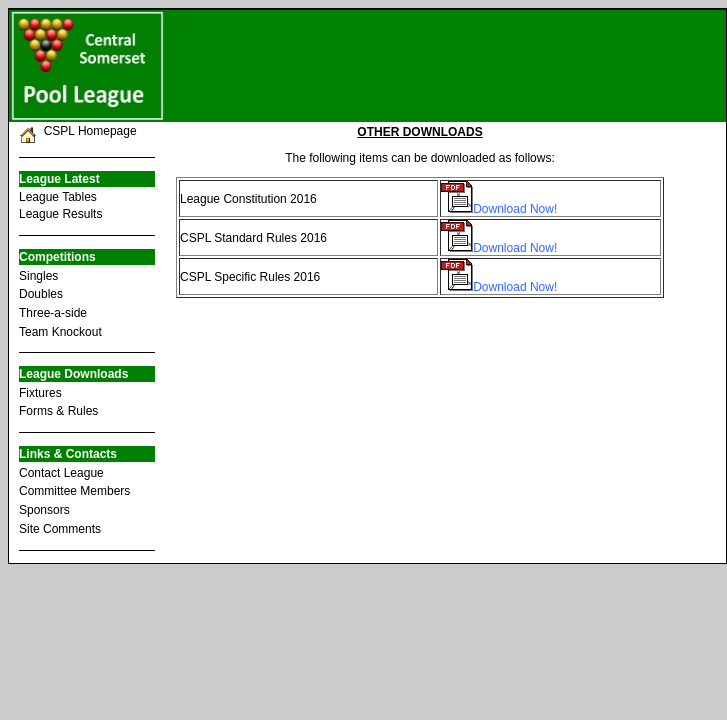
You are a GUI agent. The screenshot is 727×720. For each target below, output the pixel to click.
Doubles (41, 294)
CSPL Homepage (87, 131)
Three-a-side (53, 313)
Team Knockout (60, 332)
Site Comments (60, 529)
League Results (60, 214)
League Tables (58, 197)
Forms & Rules (58, 411)
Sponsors (44, 510)
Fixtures (40, 393)
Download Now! (515, 209)
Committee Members (74, 491)
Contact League (61, 473)
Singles (38, 276)
